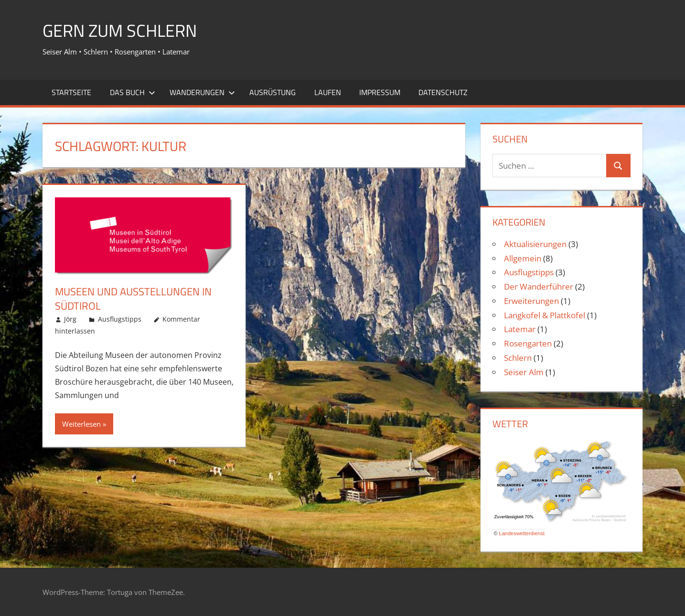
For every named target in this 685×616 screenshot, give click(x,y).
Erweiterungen (531, 301)
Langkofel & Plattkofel (545, 315)
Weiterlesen (81, 424)
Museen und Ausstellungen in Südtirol (133, 299)
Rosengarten (528, 343)
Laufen (328, 92)
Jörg (70, 319)
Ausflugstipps (120, 319)
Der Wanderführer (539, 286)
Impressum (380, 92)
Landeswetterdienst (522, 533)
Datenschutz (443, 92)
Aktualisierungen (535, 244)
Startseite (71, 92)
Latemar (520, 329)
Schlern (518, 358)
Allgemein (523, 258)
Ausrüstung (273, 92)
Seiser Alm (524, 372)
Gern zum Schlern (120, 30)
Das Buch (133, 92)
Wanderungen (202, 92)
